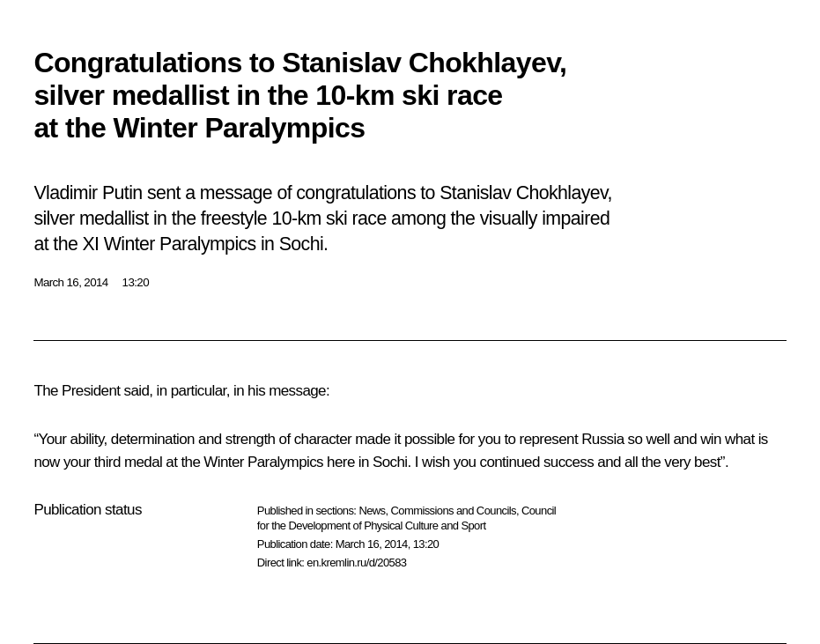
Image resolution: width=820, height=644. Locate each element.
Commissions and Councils (454, 511)
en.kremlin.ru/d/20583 (356, 563)
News (372, 511)
